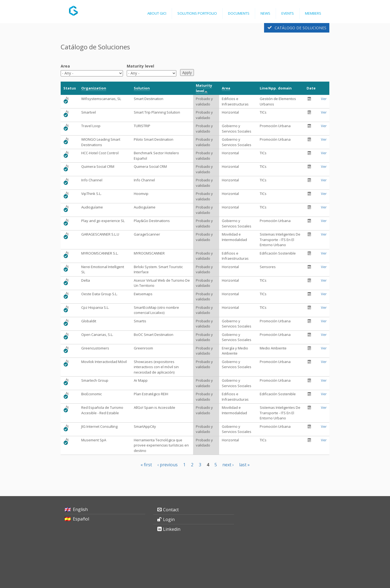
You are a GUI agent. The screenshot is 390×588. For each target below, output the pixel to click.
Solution (142, 88)
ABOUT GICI (157, 13)
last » (244, 465)
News (265, 13)
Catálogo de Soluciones (300, 28)
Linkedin (172, 529)
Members (313, 13)
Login (169, 519)
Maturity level (140, 66)
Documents (239, 13)
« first (146, 465)
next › (228, 465)
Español (81, 519)
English (80, 509)
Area (65, 66)
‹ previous (168, 465)
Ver (324, 99)
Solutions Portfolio (197, 13)
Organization (94, 88)
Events (288, 13)
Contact (171, 510)
